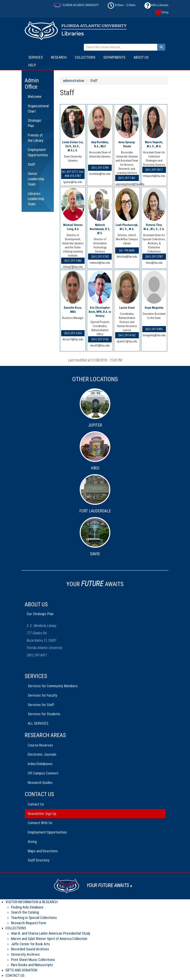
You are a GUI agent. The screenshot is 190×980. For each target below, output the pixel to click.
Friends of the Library (36, 138)
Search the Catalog (25, 912)
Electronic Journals (42, 754)
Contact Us (36, 804)
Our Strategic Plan (40, 614)
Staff (31, 164)
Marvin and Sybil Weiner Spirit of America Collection (49, 939)
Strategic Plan (35, 123)
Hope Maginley (154, 308)
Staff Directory (39, 860)
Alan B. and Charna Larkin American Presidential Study (51, 933)
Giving (32, 842)
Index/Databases (40, 764)
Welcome (35, 97)
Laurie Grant (127, 308)
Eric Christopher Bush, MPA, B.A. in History (100, 312)
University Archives (25, 954)
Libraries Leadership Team (36, 199)
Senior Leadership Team (36, 179)
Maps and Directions (43, 851)
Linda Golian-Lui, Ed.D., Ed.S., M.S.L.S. (73, 146)
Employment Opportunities (38, 152)
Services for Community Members (53, 686)
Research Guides (40, 783)
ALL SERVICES (38, 723)
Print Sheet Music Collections (33, 960)
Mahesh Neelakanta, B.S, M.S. (100, 229)
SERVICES (36, 57)
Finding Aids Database (27, 907)
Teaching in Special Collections (34, 918)
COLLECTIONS (85, 57)
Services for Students (44, 714)
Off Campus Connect (43, 773)
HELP (32, 65)
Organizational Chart (38, 109)
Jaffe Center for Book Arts (30, 944)
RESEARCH (59, 57)
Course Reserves (40, 745)
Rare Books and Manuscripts (32, 965)
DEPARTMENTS (114, 57)
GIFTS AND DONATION (21, 970)
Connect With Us (40, 823)
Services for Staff (41, 705)
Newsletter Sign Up (42, 814)
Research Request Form (29, 923)
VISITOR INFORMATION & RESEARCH (32, 902)
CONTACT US (15, 975)
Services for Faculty (43, 695)
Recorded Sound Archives (30, 949)
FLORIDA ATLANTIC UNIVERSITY (76, 5)
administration (74, 81)
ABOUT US (141, 57)
